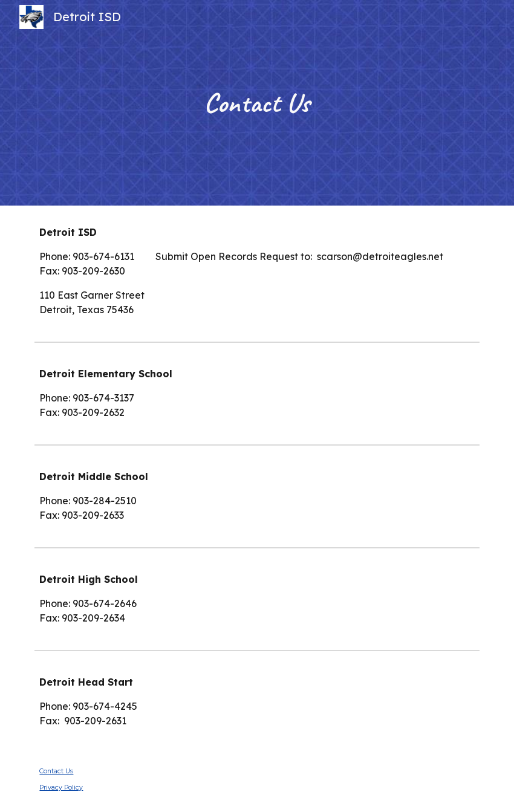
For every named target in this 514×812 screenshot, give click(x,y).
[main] (257, 103)
